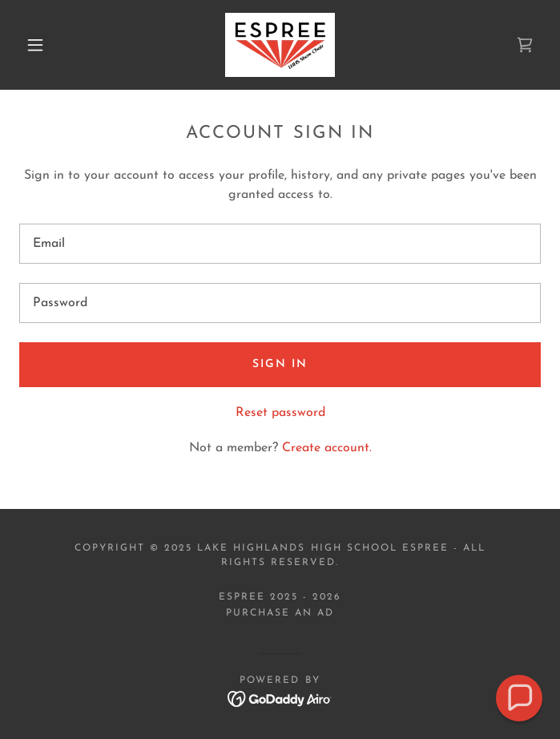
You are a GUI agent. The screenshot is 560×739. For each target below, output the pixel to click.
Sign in (280, 364)
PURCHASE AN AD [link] (280, 613)
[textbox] (280, 244)
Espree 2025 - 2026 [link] (280, 597)
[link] (280, 45)
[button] (45, 45)
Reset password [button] (280, 413)
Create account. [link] (327, 448)
